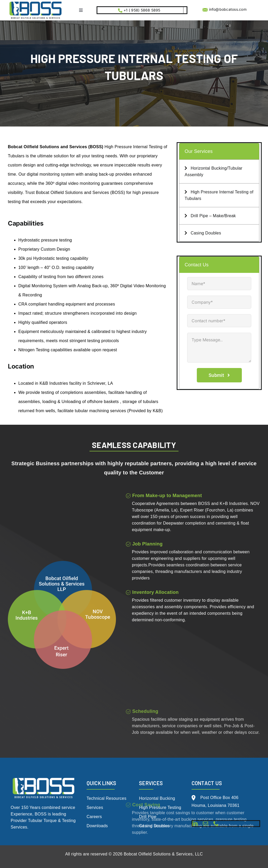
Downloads (97, 826)
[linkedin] (195, 824)
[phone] (216, 824)
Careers (94, 817)
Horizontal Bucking (157, 798)
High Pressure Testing (160, 807)
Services (95, 807)
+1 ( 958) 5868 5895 (141, 10)
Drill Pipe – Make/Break (210, 216)
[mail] (205, 824)
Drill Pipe (148, 817)
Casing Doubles (203, 233)
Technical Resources (107, 798)
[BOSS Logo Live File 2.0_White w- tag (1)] (44, 778)
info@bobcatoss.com (228, 9)
